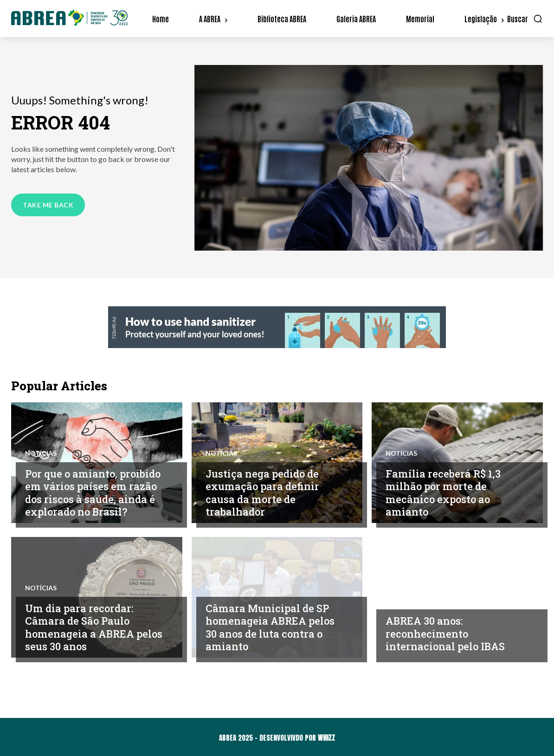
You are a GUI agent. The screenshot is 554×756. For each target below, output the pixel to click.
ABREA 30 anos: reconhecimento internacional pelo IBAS (448, 633)
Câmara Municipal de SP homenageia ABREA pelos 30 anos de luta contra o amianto (274, 627)
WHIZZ (326, 738)
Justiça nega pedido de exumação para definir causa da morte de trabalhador (266, 493)
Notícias (41, 440)
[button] (525, 19)
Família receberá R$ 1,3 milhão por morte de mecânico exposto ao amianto (446, 493)
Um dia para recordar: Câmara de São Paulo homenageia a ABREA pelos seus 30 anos (83, 627)
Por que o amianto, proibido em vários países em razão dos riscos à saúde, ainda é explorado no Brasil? (93, 486)
